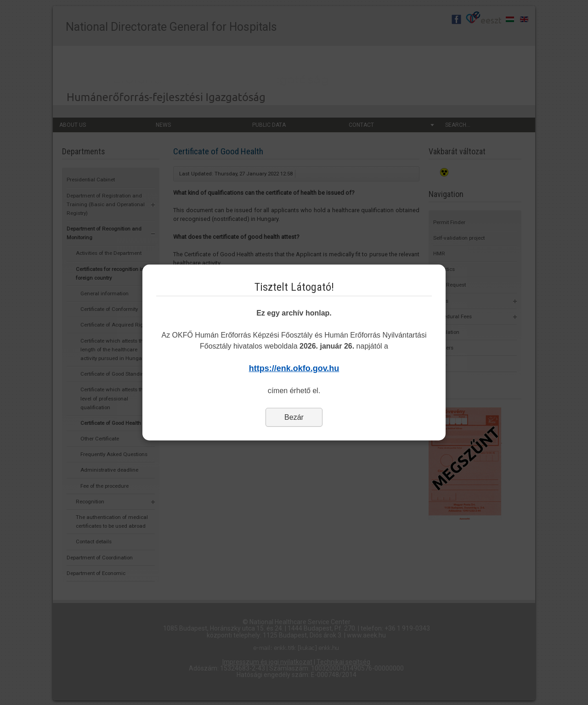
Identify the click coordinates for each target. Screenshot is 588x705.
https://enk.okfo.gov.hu (294, 368)
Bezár (294, 417)
